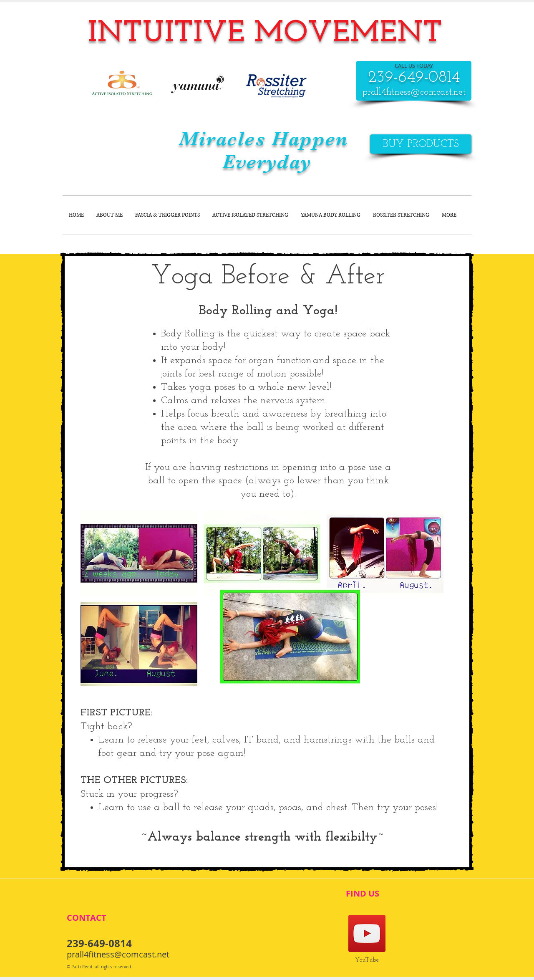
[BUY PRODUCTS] (421, 144)
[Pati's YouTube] (367, 933)
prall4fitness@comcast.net (414, 92)
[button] (139, 553)
